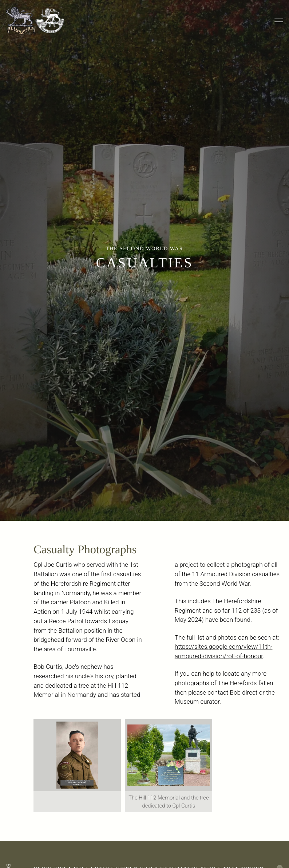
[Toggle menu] (279, 20)
